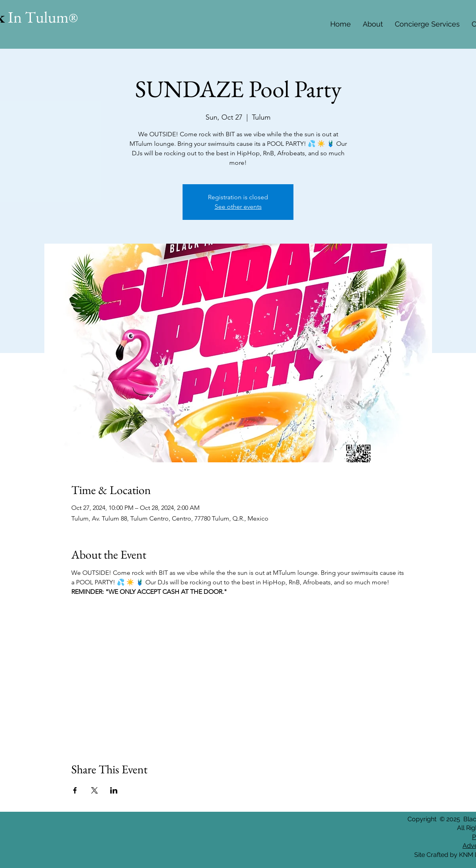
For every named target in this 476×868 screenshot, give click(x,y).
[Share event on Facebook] (75, 790)
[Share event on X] (94, 790)
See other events (238, 207)
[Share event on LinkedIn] (114, 790)
